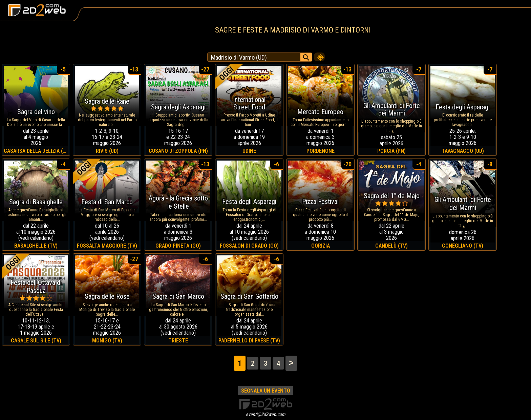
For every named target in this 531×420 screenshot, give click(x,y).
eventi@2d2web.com (266, 414)
